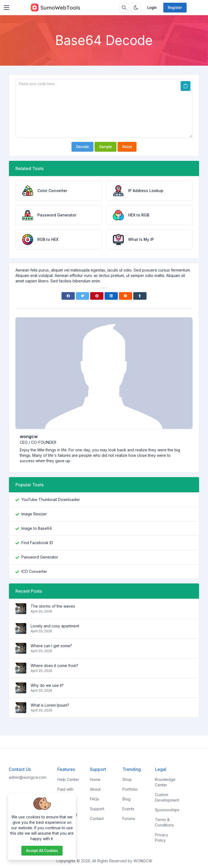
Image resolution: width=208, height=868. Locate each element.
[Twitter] (82, 296)
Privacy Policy (162, 837)
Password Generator (40, 557)
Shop (127, 779)
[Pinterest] (97, 296)
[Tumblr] (140, 296)
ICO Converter (34, 571)
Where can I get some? (51, 646)
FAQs (95, 799)
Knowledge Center (165, 782)
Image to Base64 (37, 528)
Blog (126, 799)
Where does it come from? (54, 666)
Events (128, 809)
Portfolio (130, 789)
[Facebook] (68, 296)
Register (175, 8)
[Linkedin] (111, 296)
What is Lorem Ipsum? (50, 705)
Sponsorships (167, 810)
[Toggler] (6, 8)
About (95, 789)
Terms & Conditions (164, 822)
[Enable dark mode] (136, 8)
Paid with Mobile (65, 792)
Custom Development (167, 797)
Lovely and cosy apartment (55, 626)
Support (97, 809)
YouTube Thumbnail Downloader (51, 500)
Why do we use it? (47, 685)
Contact (97, 818)
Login (152, 8)
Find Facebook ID (37, 543)
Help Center (68, 779)
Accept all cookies (42, 851)
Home (95, 779)
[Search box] (124, 8)
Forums (129, 818)
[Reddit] (126, 296)
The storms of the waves (53, 606)
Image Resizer (34, 514)
